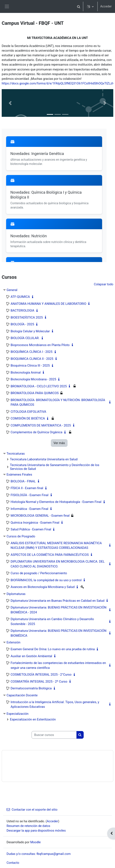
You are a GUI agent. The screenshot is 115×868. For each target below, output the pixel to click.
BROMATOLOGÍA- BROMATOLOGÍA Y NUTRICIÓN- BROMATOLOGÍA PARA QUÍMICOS (58, 402)
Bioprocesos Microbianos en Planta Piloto (40, 345)
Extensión (13, 642)
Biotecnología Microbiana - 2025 (33, 379)
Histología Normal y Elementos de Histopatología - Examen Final (56, 502)
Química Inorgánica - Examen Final (35, 523)
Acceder (106, 6)
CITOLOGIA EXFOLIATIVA (28, 412)
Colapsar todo (104, 284)
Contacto (13, 863)
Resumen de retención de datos (28, 826)
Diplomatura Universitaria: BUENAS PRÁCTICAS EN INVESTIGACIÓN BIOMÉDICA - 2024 (58, 610)
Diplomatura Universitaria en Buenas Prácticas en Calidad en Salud (57, 601)
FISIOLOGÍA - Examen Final (30, 495)
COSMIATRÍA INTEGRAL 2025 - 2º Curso (39, 682)
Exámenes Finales (19, 475)
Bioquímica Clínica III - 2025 (30, 366)
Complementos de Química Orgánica (36, 432)
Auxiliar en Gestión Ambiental (31, 656)
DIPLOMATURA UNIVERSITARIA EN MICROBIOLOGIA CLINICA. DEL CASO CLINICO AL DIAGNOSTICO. (58, 564)
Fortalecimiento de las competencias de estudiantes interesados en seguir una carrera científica (58, 665)
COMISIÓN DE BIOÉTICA (28, 418)
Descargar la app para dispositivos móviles (36, 831)
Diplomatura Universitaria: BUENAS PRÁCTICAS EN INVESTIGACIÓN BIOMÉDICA (58, 633)
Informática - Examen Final (29, 509)
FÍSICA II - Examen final (27, 488)
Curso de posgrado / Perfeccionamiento (39, 573)
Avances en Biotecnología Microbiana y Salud (43, 587)
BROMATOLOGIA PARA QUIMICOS (35, 393)
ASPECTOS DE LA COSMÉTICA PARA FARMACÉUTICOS (50, 555)
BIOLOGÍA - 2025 (22, 324)
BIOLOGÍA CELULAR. (25, 338)
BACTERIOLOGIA (22, 310)
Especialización (18, 714)
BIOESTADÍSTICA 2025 (27, 317)
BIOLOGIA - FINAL (23, 481)
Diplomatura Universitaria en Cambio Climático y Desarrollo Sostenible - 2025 (52, 622)
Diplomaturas (16, 594)
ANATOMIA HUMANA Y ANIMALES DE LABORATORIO (48, 304)
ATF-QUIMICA (20, 297)
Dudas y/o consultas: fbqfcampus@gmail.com (39, 854)
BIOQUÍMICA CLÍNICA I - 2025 (32, 352)
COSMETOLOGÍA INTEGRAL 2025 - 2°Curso (41, 675)
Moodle (35, 842)
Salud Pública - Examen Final (31, 529)
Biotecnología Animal (26, 373)
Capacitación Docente (22, 695)
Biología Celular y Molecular (30, 331)
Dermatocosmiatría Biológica (31, 688)
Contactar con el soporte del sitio (32, 810)
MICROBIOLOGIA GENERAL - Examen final (40, 516)
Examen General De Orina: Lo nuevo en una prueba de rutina (53, 649)
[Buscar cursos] (54, 735)
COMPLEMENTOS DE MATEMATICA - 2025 (41, 425)
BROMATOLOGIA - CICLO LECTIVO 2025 (39, 386)
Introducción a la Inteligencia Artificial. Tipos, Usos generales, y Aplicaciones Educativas (55, 704)
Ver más (59, 443)
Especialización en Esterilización (33, 719)
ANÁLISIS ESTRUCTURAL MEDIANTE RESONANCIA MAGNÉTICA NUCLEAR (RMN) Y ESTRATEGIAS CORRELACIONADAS (56, 546)
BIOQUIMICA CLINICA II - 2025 (32, 359)
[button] (79, 6)
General (12, 290)
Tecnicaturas (16, 454)
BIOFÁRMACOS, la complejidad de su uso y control (46, 580)
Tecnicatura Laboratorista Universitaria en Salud (44, 459)
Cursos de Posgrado (21, 536)
